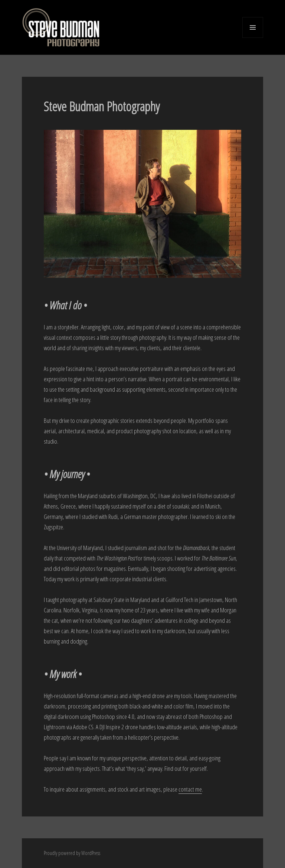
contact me (190, 789)
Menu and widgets (253, 38)
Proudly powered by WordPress (72, 853)
